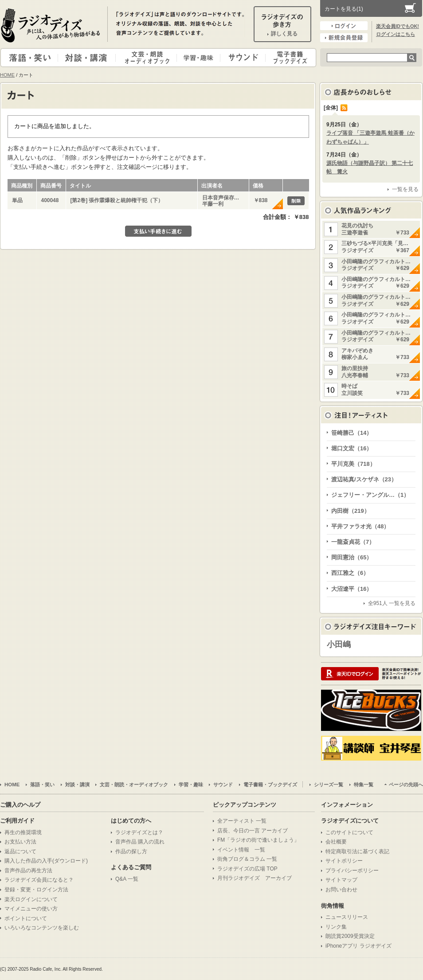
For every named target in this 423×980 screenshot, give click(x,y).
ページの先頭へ (406, 785)
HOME (7, 75)
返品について (20, 851)
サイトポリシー (344, 861)
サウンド (241, 58)
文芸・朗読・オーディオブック (150, 58)
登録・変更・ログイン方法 (36, 890)
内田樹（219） (351, 511)
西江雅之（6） (350, 573)
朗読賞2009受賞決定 (350, 936)
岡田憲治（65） (352, 557)
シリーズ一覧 (329, 785)
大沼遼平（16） (352, 589)
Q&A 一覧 (127, 879)
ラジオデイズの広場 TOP (247, 869)
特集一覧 (364, 785)
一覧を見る (405, 189)
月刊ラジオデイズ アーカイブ (255, 878)
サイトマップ (341, 880)
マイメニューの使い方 (31, 909)
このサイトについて (349, 832)
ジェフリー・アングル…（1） (370, 495)
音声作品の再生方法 (28, 871)
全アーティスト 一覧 (242, 821)
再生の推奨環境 (23, 832)
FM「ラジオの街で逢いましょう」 (258, 840)
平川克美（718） (353, 464)
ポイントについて (26, 918)
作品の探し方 (131, 851)
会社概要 (336, 842)
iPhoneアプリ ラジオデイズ (358, 946)
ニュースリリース (347, 917)
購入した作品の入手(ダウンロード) (46, 861)
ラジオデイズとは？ (139, 832)
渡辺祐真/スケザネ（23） (364, 479)
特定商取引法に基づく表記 (357, 851)
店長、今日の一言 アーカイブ (253, 831)
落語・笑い (29, 58)
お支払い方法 (20, 842)
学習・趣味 (199, 58)
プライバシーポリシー (352, 871)
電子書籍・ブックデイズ (290, 58)
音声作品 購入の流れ (140, 842)
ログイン (344, 26)
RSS (344, 108)
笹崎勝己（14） (352, 433)
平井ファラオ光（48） (360, 526)
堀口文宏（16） (352, 448)
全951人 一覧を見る (392, 603)
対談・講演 (88, 58)
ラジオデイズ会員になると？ (39, 880)
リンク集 (336, 927)
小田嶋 (339, 644)
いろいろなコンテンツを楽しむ (42, 928)
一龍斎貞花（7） (353, 542)
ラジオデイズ (52, 25)
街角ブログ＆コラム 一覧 (247, 859)
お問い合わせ (341, 890)
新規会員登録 (344, 38)
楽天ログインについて (31, 899)
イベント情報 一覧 (241, 850)
